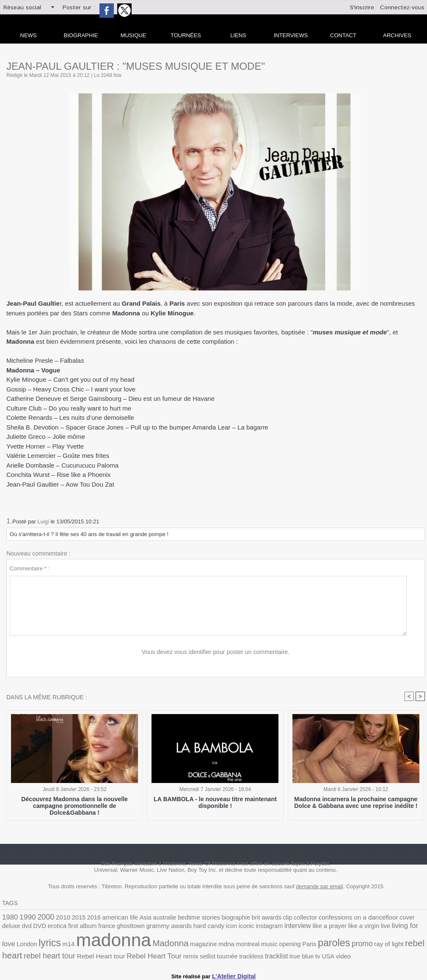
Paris (217, 945)
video (230, 954)
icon (171, 927)
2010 (58, 917)
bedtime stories (184, 918)
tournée (123, 954)
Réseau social (22, 8)
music (180, 945)
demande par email (319, 887)
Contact (343, 35)
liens (238, 35)
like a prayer (262, 927)
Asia (135, 918)
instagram (207, 927)
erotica (11, 927)
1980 (9, 917)
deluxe (393, 918)
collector (282, 918)
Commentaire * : (30, 568)
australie (152, 918)
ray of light (291, 945)
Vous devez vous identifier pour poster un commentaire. (216, 652)
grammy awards (114, 927)
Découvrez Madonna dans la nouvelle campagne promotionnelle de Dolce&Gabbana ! (75, 802)
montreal (160, 945)
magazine (119, 945)
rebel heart (325, 944)
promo (266, 944)
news (29, 35)
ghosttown (79, 927)
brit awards (246, 918)
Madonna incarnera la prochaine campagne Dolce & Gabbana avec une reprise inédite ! (356, 802)
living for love (339, 927)
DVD (419, 918)
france (56, 927)
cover (376, 918)
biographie (218, 918)
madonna (37, 941)
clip (265, 918)
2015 (73, 918)
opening (199, 945)
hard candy (150, 927)
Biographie (81, 35)
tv (207, 954)
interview (233, 927)
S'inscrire (362, 8)
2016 (87, 918)
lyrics (389, 926)
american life (111, 918)
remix (90, 954)
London (369, 927)
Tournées (186, 35)
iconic (185, 927)
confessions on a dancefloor (331, 917)
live (314, 927)
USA (216, 954)
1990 (26, 917)
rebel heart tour (369, 944)
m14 (407, 927)
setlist (105, 954)
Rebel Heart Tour (56, 954)
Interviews (291, 35)
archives (397, 35)
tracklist (168, 954)
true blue (192, 954)
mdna (140, 944)
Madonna (89, 944)
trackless (145, 954)
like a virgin (294, 927)
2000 (42, 917)
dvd (406, 918)
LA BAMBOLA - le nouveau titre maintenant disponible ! (215, 802)
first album (34, 927)
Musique (134, 35)
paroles (240, 944)
